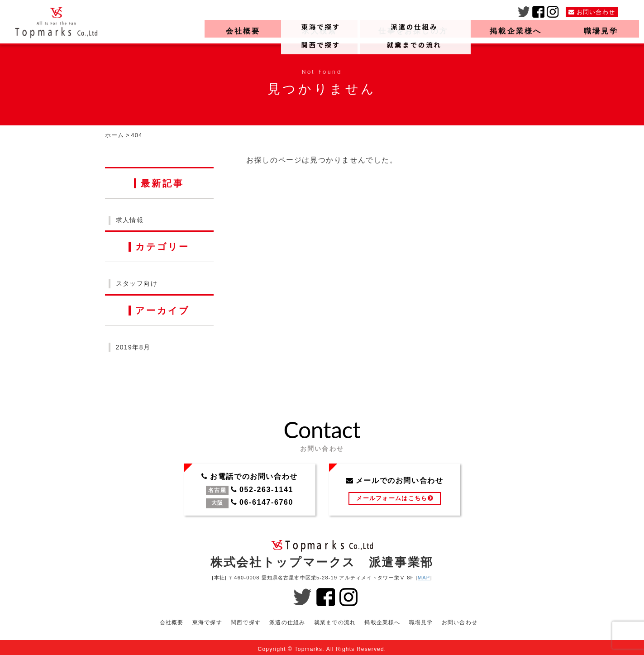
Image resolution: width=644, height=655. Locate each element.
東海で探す (207, 619)
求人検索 (314, 32)
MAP (424, 578)
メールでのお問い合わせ (395, 490)
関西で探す (245, 619)
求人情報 (130, 220)
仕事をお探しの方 (408, 32)
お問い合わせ (460, 619)
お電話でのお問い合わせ (250, 490)
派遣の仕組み (287, 619)
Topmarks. (310, 645)
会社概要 (239, 32)
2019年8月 (133, 347)
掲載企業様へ (512, 32)
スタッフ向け (137, 283)
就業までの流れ (335, 619)
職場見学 (597, 32)
